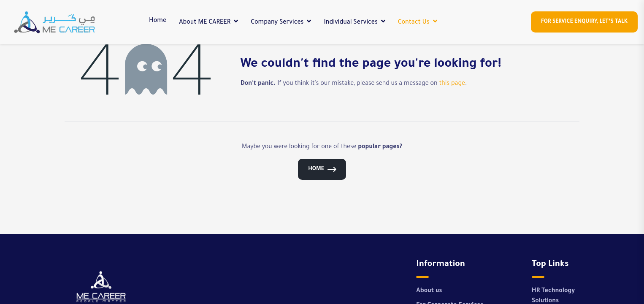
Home (158, 21)
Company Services (277, 23)
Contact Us (414, 23)
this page (452, 84)
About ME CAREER (205, 23)
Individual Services (350, 23)
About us (429, 291)
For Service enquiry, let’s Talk (584, 22)
